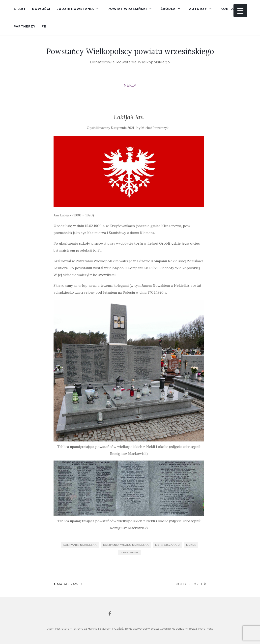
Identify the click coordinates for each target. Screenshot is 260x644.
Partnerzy (25, 26)
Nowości (41, 9)
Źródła (168, 9)
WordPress (205, 629)
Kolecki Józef (191, 584)
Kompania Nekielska (80, 545)
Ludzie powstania (75, 9)
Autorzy (198, 9)
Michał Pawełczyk (155, 128)
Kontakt (230, 9)
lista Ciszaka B (167, 545)
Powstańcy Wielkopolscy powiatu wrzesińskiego (130, 51)
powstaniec (130, 553)
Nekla (130, 85)
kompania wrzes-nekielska (126, 545)
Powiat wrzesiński (127, 9)
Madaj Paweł (68, 584)
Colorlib (165, 629)
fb (44, 26)
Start (20, 9)
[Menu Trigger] (240, 11)
